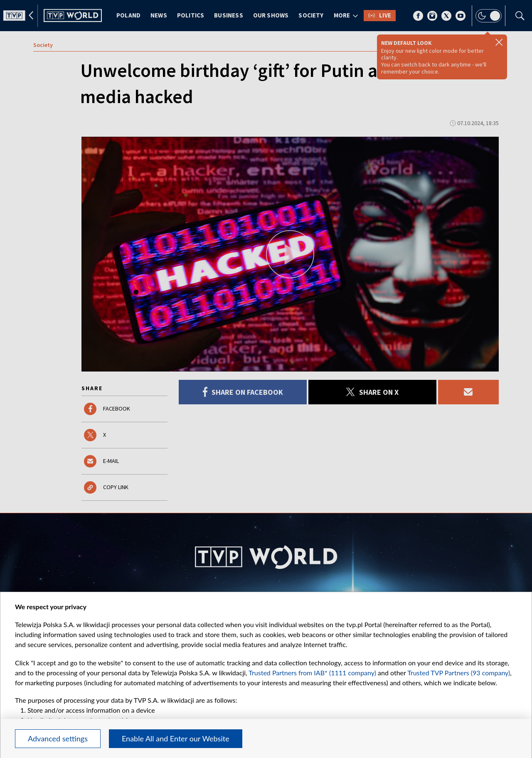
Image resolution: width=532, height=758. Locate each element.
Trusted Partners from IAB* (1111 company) (312, 673)
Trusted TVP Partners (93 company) (459, 673)
